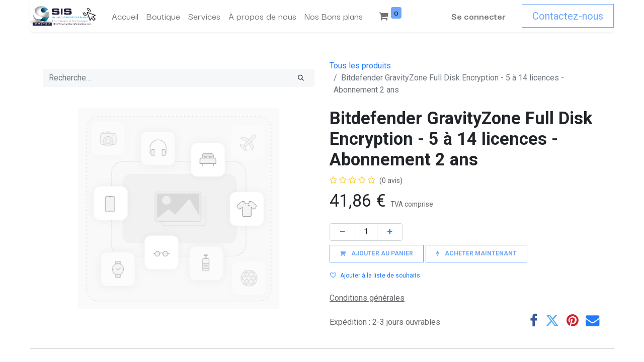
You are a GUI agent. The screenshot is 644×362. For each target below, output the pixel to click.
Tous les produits (360, 66)
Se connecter (478, 16)
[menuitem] (125, 16)
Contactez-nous (568, 16)
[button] (377, 254)
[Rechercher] (301, 78)
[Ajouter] (390, 232)
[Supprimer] (342, 232)
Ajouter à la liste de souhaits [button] (375, 276)
